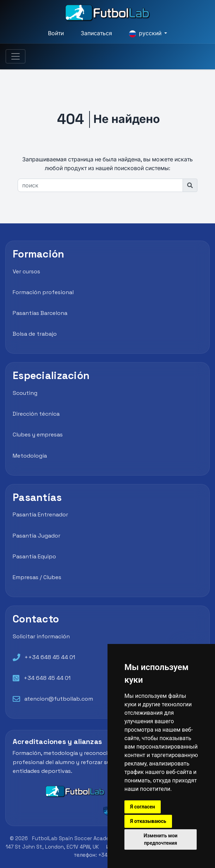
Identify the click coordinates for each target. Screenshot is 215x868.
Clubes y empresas (38, 435)
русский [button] (146, 33)
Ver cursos (26, 271)
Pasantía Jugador (36, 536)
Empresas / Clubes (37, 577)
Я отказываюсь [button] (148, 821)
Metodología (30, 456)
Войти (56, 33)
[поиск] (100, 185)
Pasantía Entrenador (40, 514)
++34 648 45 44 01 (50, 657)
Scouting (25, 393)
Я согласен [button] (143, 807)
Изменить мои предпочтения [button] (161, 839)
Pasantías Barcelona (40, 313)
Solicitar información (41, 636)
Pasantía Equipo (34, 556)
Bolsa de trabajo (35, 334)
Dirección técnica (36, 414)
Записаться (96, 33)
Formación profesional (43, 292)
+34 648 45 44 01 (47, 678)
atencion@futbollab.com (59, 699)
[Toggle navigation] (16, 57)
